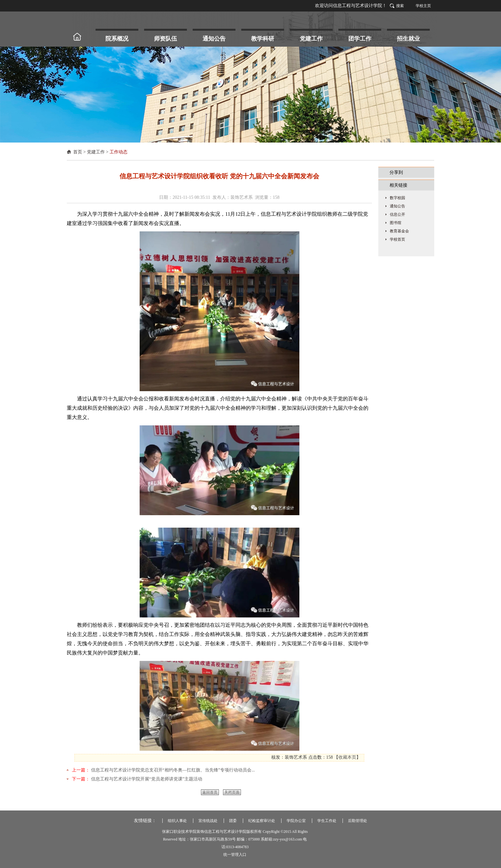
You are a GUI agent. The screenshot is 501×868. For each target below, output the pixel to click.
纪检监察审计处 (262, 821)
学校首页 (397, 239)
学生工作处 (327, 821)
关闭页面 (232, 792)
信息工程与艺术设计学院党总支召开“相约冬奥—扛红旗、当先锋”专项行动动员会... (172, 770)
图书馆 (396, 223)
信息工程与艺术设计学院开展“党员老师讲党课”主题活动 (146, 779)
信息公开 (397, 214)
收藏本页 (347, 757)
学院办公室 (296, 821)
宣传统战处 (208, 821)
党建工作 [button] (311, 39)
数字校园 (397, 198)
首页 (78, 152)
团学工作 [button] (360, 39)
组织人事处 (177, 821)
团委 (233, 821)
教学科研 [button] (263, 39)
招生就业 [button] (408, 39)
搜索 (400, 6)
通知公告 (397, 206)
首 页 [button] (80, 37)
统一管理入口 (235, 855)
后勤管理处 (358, 821)
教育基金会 (399, 231)
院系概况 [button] (117, 39)
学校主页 (423, 6)
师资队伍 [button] (166, 39)
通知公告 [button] (214, 39)
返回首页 (210, 792)
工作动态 (119, 152)
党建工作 (96, 152)
